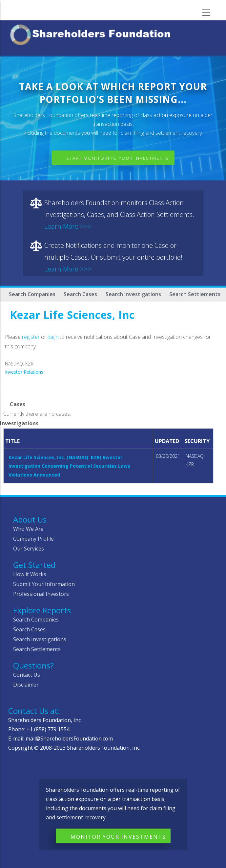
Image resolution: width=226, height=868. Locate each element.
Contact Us (27, 675)
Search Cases (80, 294)
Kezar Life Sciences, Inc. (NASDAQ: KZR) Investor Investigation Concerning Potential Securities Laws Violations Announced (69, 466)
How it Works (30, 574)
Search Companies (32, 294)
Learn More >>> (68, 226)
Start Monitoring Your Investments (118, 158)
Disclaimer (26, 685)
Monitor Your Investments (118, 837)
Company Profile (33, 539)
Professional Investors (41, 594)
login (53, 337)
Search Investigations (133, 294)
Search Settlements (195, 294)
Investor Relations (24, 372)
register (31, 337)
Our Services (29, 549)
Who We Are (28, 529)
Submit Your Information (44, 584)
